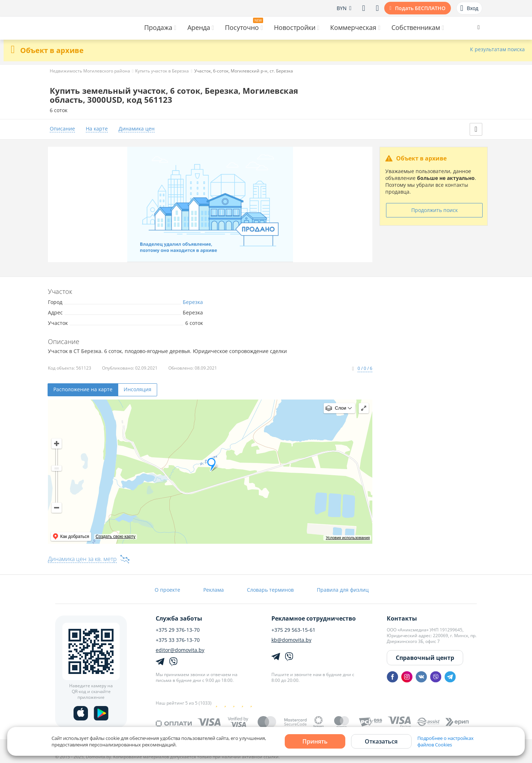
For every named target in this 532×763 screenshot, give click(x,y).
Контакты (402, 618)
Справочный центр (425, 658)
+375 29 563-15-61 (293, 630)
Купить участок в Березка (162, 71)
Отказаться (381, 741)
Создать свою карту (115, 537)
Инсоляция (138, 389)
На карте (97, 129)
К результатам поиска (497, 50)
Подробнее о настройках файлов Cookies (445, 741)
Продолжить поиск (435, 210)
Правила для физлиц (343, 590)
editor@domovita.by (180, 650)
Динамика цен (137, 129)
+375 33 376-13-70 (178, 640)
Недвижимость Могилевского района (90, 71)
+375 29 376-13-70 (178, 630)
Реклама (214, 590)
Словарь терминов (270, 590)
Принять (315, 741)
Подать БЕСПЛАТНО (420, 8)
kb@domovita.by (291, 640)
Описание (62, 129)
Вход (469, 8)
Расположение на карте (83, 389)
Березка (193, 302)
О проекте (167, 590)
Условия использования (348, 538)
